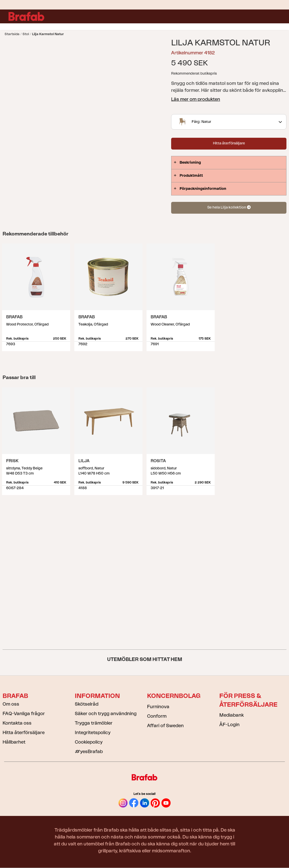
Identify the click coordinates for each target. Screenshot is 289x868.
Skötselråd (87, 704)
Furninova (158, 707)
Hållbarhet (14, 742)
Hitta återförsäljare (229, 143)
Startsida (12, 34)
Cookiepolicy (89, 742)
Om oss (11, 704)
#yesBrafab (89, 752)
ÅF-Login (229, 725)
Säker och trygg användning (106, 714)
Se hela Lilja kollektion (229, 207)
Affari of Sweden (165, 726)
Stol (26, 34)
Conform (157, 716)
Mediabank (231, 715)
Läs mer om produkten (196, 99)
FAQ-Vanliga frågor (24, 714)
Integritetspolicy (93, 733)
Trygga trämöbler (94, 723)
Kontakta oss (17, 723)
